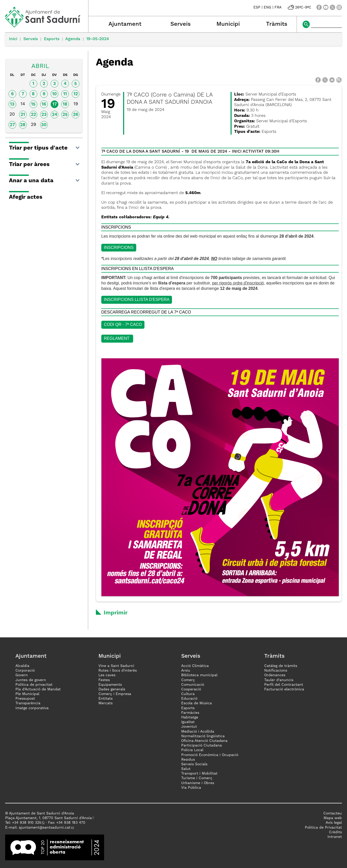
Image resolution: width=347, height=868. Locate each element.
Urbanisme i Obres (198, 783)
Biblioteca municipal (199, 675)
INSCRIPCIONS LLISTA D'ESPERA (137, 300)
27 (12, 125)
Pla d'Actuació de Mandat (38, 689)
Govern (22, 675)
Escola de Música (197, 703)
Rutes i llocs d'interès (118, 671)
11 (65, 94)
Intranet (335, 837)
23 (44, 115)
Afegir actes (26, 197)
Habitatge (190, 717)
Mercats (106, 703)
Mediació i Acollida (198, 732)
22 (33, 115)
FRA (278, 7)
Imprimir (116, 613)
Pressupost (25, 699)
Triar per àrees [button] (45, 164)
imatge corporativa (32, 708)
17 (55, 104)
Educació (189, 699)
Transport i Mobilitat (199, 774)
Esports (52, 39)
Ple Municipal (27, 694)
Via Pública (191, 788)
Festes (104, 680)
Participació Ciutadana (202, 745)
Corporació (25, 671)
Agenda (73, 39)
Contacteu (333, 813)
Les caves (107, 675)
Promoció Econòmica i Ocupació (210, 755)
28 (23, 125)
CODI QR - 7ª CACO (123, 324)
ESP (257, 7)
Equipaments (110, 685)
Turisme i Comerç (197, 778)
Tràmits (277, 24)
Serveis (181, 24)
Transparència (28, 703)
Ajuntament (125, 24)
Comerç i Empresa (115, 694)
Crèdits (335, 832)
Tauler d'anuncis (279, 680)
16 (44, 104)
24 (55, 115)
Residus (188, 760)
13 (12, 104)
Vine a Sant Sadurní (116, 666)
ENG (267, 7)
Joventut (189, 727)
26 (76, 115)
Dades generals (112, 689)
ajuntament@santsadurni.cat (45, 828)
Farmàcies (190, 713)
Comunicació (193, 685)
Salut (186, 769)
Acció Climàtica (195, 666)
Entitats (106, 699)
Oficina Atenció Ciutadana (204, 741)
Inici (13, 39)
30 (44, 125)
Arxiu (186, 671)
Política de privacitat (34, 685)
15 (33, 104)
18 (65, 104)
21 (23, 115)
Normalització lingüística (203, 736)
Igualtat (188, 722)
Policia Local (192, 750)
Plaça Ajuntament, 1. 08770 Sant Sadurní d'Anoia (48, 818)
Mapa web (333, 818)
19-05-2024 (98, 39)
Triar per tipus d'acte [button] (45, 148)
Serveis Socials (194, 764)
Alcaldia (22, 666)
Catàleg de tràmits (281, 666)
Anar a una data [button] (45, 181)
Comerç (188, 680)
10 (54, 94)
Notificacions (276, 671)
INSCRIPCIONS (119, 248)
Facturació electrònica (284, 689)
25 (65, 115)
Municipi (228, 24)
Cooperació (191, 689)
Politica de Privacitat (323, 828)
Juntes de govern (31, 680)
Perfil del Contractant (284, 685)
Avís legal (334, 823)
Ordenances (275, 675)
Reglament (117, 338)
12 (76, 94)
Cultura (188, 694)
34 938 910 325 (28, 823)
